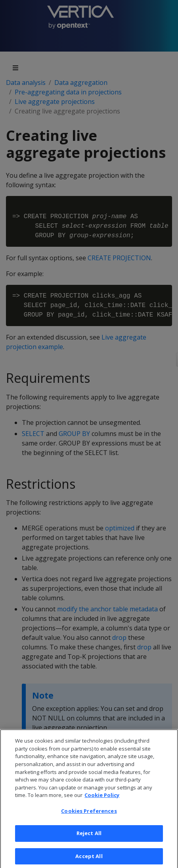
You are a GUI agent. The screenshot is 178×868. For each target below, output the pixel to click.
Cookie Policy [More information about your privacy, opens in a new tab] (102, 801)
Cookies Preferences (89, 817)
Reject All (89, 839)
